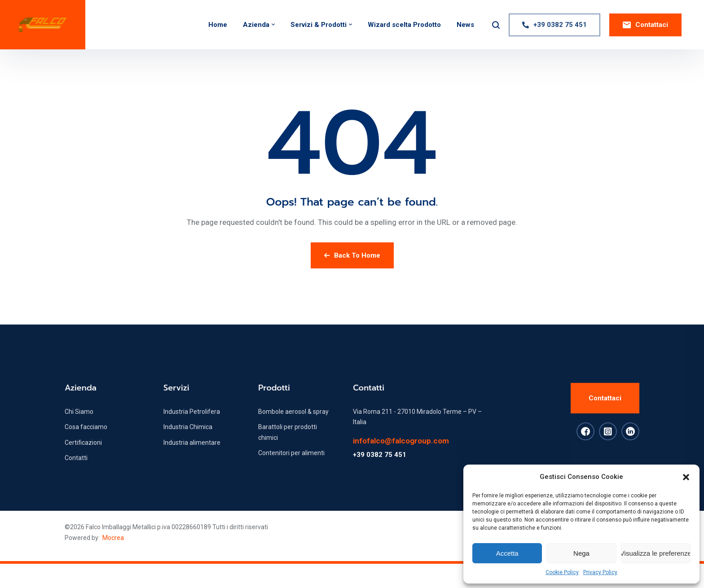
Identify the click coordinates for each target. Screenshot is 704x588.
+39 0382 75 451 (380, 468)
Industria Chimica (188, 440)
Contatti (76, 471)
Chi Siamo (79, 425)
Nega (581, 553)
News (465, 25)
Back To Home (352, 255)
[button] (686, 477)
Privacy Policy (600, 572)
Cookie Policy (562, 572)
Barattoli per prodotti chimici (288, 445)
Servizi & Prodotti (319, 25)
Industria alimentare (192, 456)
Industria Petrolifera (192, 425)
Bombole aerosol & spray (293, 425)
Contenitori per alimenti (291, 466)
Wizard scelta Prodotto (404, 25)
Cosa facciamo (86, 440)
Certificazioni (83, 456)
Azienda (256, 25)
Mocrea (113, 538)
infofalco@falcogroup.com (401, 454)
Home (218, 25)
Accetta (507, 553)
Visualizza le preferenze (656, 553)
